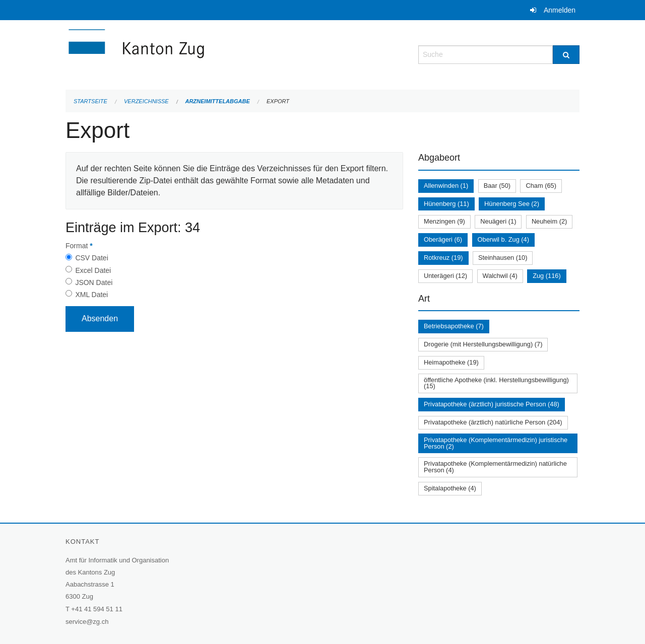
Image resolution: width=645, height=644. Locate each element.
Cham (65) (541, 186)
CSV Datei (91, 258)
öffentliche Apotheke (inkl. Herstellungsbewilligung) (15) (496, 383)
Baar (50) (497, 186)
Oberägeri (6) (443, 239)
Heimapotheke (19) (451, 362)
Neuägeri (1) (498, 221)
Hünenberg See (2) (512, 204)
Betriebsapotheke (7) (454, 326)
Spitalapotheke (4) (450, 488)
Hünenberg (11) (446, 204)
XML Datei (91, 295)
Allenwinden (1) (446, 186)
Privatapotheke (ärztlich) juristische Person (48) (492, 404)
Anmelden (560, 10)
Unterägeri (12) (445, 276)
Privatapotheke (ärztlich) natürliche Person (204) (493, 422)
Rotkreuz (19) (443, 258)
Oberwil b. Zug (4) (503, 239)
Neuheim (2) (549, 221)
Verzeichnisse (146, 101)
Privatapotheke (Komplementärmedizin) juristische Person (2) (496, 443)
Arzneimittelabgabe (217, 101)
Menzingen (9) (444, 221)
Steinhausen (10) (503, 258)
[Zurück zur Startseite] (197, 54)
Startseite (90, 101)
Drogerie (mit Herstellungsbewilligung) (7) (483, 344)
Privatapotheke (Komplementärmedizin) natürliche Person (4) (495, 467)
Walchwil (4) (500, 276)
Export (278, 101)
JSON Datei (94, 282)
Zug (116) (546, 276)
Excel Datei (93, 270)
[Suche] (566, 55)
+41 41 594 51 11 (97, 609)
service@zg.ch (87, 622)
